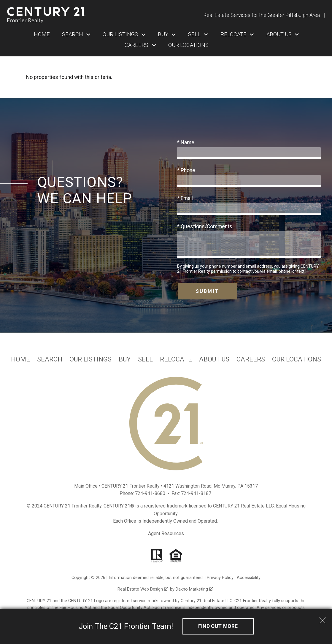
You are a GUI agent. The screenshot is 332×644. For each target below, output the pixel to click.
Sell (145, 359)
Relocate (176, 359)
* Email (185, 198)
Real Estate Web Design (143, 589)
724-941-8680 (150, 493)
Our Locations (188, 45)
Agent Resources (166, 533)
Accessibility (249, 578)
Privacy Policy (220, 578)
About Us (214, 359)
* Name (186, 142)
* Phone (186, 170)
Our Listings (90, 359)
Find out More (218, 626)
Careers (251, 359)
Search (50, 359)
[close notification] (323, 618)
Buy (125, 359)
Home (42, 34)
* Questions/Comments (205, 226)
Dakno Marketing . (195, 589)
